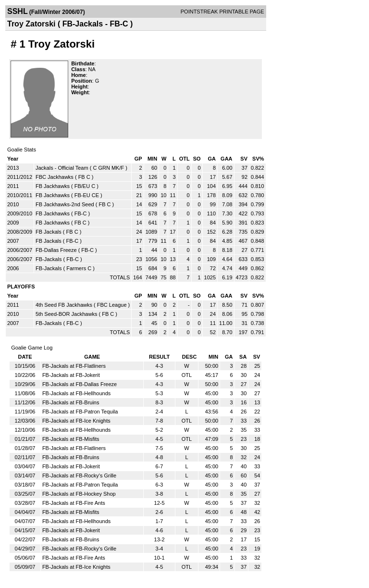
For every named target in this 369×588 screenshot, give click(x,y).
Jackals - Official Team (62, 168)
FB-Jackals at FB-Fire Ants (74, 503)
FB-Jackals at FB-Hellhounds (76, 393)
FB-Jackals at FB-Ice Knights (76, 421)
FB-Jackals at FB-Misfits (71, 439)
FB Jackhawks (53, 186)
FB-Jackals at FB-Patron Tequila (80, 412)
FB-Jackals (49, 259)
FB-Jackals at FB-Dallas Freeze (80, 384)
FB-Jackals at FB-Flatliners (74, 366)
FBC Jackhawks (55, 177)
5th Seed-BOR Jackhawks (66, 314)
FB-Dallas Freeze (56, 250)
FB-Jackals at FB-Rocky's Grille (79, 475)
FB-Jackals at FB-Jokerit (71, 375)
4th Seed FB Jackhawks (64, 305)
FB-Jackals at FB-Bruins (71, 402)
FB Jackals (49, 232)
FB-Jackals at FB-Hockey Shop (79, 494)
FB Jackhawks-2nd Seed (65, 204)
